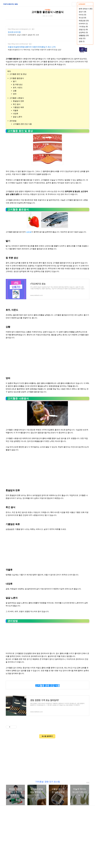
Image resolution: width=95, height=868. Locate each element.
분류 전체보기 (86, 9)
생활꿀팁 (84, 35)
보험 (82, 38)
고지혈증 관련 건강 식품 (22, 124)
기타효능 (83, 27)
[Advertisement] (47, 356)
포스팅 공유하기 (47, 736)
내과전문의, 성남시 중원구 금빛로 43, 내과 (23, 35)
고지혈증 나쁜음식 (17, 98)
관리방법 (13, 121)
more (88, 782)
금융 (82, 41)
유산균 (82, 18)
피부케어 (83, 24)
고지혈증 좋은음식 (17, 78)
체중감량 (84, 21)
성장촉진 (83, 32)
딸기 (15, 81)
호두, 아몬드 (18, 88)
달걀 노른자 (18, 117)
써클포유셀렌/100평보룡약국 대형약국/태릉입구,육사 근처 (32, 47)
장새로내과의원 (14, 32)
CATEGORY (85, 4)
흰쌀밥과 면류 (18, 101)
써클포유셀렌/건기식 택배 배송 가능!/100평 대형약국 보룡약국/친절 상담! (35, 50)
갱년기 (82, 12)
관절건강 (83, 30)
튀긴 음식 (17, 104)
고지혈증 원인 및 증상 (18, 74)
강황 (15, 91)
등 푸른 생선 (18, 85)
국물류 (16, 111)
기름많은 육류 (18, 107)
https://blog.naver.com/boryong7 (18, 44)
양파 (15, 94)
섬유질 (29, 232)
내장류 (16, 114)
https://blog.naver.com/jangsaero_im (19, 29)
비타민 (82, 15)
